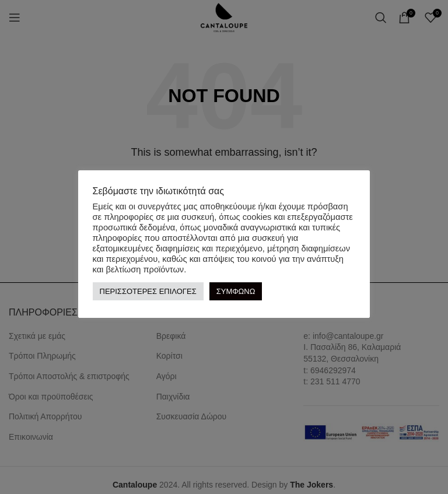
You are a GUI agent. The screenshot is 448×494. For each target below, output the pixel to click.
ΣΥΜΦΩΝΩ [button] (236, 291)
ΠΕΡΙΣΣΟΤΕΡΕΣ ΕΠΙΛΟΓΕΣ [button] (148, 291)
